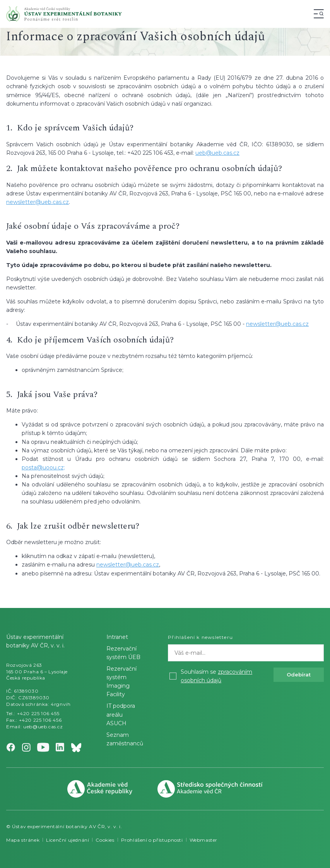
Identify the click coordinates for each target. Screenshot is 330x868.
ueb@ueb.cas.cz (217, 153)
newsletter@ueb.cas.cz (38, 202)
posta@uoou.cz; (43, 467)
